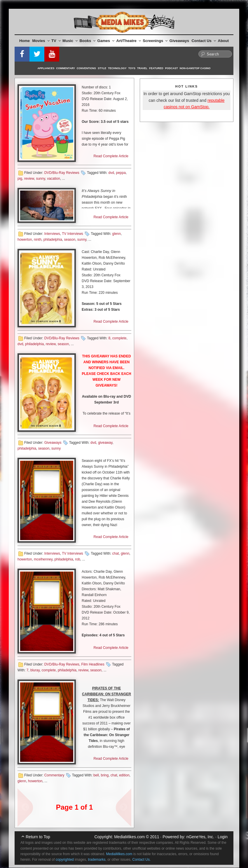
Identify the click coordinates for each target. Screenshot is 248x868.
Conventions (86, 68)
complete (119, 338)
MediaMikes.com (129, 837)
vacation (54, 179)
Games (106, 41)
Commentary (66, 68)
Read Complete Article (111, 156)
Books (87, 41)
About (223, 41)
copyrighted (65, 860)
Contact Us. (142, 860)
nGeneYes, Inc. (200, 837)
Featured (156, 68)
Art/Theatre (128, 41)
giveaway (105, 443)
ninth (38, 240)
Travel (142, 68)
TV (56, 41)
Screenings (155, 41)
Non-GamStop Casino (195, 68)
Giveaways (179, 41)
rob (77, 559)
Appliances (46, 68)
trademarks (97, 860)
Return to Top (38, 837)
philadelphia (53, 240)
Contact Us (204, 41)
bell (96, 775)
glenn (117, 234)
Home (25, 41)
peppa (121, 173)
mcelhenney (43, 559)
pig (20, 179)
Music (70, 41)
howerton (25, 240)
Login (223, 837)
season (70, 240)
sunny (40, 179)
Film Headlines (93, 664)
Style (102, 68)
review (29, 179)
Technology (117, 68)
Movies (41, 41)
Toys (132, 68)
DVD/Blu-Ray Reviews (62, 173)
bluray (35, 670)
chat (116, 553)
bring (105, 775)
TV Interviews (73, 234)
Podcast (172, 68)
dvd (111, 173)
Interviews (52, 234)
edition (124, 775)
